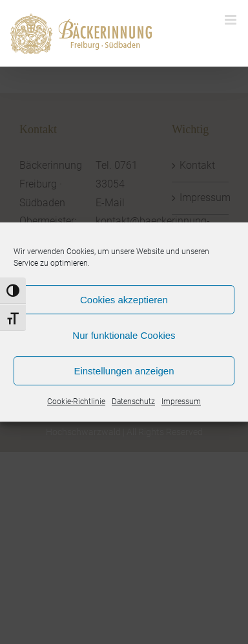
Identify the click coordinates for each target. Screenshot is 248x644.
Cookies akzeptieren (124, 300)
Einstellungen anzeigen (124, 371)
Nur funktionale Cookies (124, 335)
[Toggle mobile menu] (232, 20)
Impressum (181, 402)
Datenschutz (133, 402)
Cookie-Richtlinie (76, 402)
